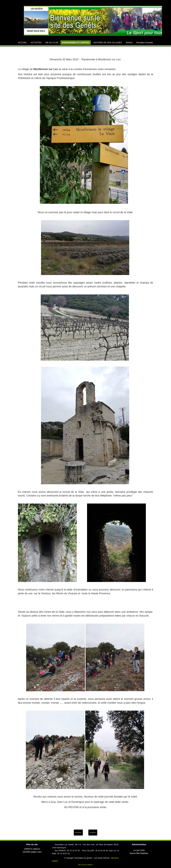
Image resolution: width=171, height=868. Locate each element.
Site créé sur (85, 865)
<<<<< (78, 833)
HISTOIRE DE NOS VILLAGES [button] (108, 43)
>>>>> (93, 833)
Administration (139, 844)
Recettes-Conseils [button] (145, 43)
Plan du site (32, 844)
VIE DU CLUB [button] (52, 43)
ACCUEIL (23, 43)
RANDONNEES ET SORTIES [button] (76, 43)
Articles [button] (129, 43)
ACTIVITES (36, 43)
